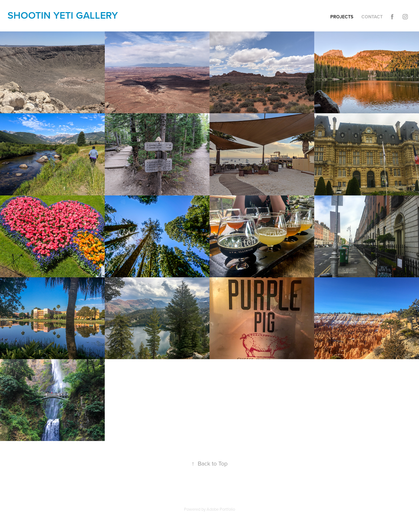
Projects (342, 17)
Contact (372, 17)
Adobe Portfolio (221, 509)
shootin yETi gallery (63, 15)
